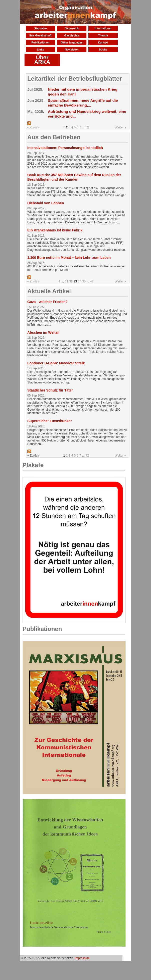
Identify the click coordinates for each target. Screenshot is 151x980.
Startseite (40, 28)
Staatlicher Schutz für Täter (50, 390)
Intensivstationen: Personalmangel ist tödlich (65, 148)
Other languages (72, 42)
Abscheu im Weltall (43, 332)
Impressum (82, 958)
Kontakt (103, 42)
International (103, 28)
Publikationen (40, 42)
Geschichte (72, 35)
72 (87, 456)
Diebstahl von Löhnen (46, 203)
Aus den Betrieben (54, 137)
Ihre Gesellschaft (40, 35)
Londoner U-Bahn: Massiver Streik (56, 363)
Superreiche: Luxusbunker (49, 421)
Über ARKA (42, 60)
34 (80, 281)
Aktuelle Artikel (49, 291)
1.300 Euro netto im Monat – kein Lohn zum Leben (69, 258)
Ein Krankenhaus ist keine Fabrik (55, 230)
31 (66, 281)
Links (40, 50)
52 (87, 127)
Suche (103, 50)
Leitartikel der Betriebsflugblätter (74, 79)
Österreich (72, 28)
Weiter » (120, 127)
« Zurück (33, 127)
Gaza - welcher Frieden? (47, 302)
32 (71, 281)
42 (92, 281)
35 (84, 281)
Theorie (103, 35)
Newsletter (72, 50)
